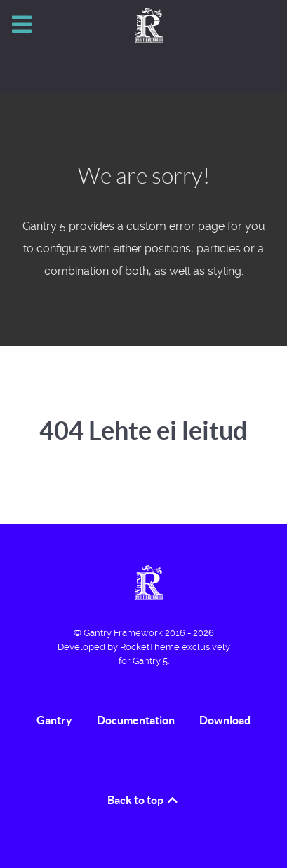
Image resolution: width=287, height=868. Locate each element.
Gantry (54, 720)
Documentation (136, 720)
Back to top (143, 800)
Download (225, 720)
